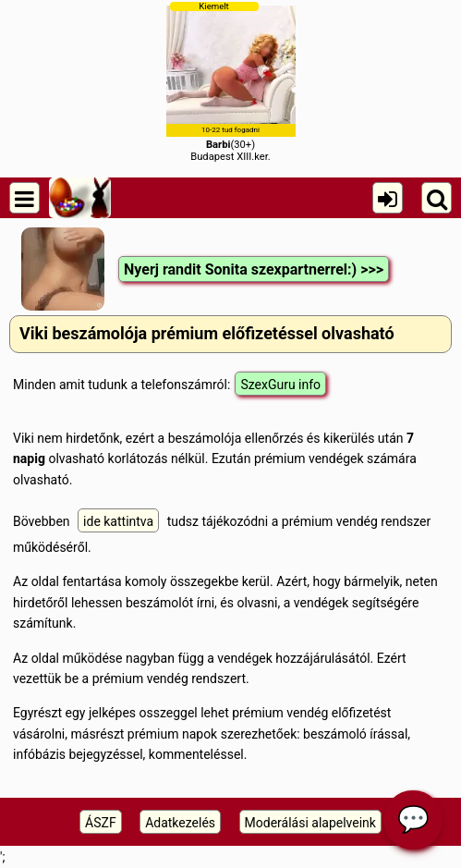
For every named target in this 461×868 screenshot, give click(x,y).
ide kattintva (118, 521)
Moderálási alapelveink (310, 823)
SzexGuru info (280, 385)
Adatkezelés (180, 823)
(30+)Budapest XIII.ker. (231, 82)
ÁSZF (101, 823)
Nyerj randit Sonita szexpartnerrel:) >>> (254, 269)
